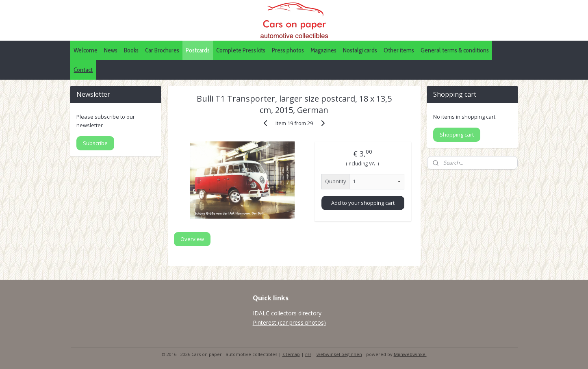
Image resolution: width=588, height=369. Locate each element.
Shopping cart (457, 135)
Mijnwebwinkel (410, 354)
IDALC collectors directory (287, 313)
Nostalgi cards (360, 50)
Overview (192, 239)
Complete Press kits (241, 50)
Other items (399, 50)
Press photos (288, 50)
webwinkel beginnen (339, 354)
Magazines (323, 50)
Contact (83, 70)
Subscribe (95, 143)
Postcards (198, 50)
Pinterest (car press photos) (289, 322)
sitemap (291, 354)
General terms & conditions (455, 50)
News (111, 50)
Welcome (86, 50)
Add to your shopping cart (363, 203)
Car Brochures (162, 50)
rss (308, 354)
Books (131, 50)
